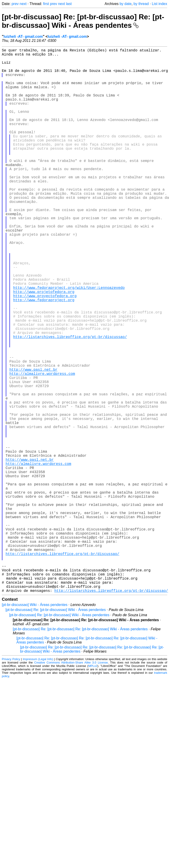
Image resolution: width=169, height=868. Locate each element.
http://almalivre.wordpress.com (42, 446)
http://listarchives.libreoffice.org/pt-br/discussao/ (70, 401)
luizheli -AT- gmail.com (23, 37)
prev (15, 4)
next (23, 4)
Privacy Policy (11, 780)
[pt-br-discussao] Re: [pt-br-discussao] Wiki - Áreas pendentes (56, 731)
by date (125, 4)
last (69, 4)
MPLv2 (93, 787)
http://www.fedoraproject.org (44, 356)
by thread (141, 4)
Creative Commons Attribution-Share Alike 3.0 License (71, 783)
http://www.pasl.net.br (33, 441)
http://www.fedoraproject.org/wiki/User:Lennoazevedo (69, 341)
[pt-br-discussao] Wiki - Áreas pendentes (35, 726)
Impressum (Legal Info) (38, 780)
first (46, 4)
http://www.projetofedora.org (44, 346)
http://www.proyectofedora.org (45, 351)
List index (159, 4)
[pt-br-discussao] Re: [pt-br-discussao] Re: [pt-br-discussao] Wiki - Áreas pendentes (83, 21)
